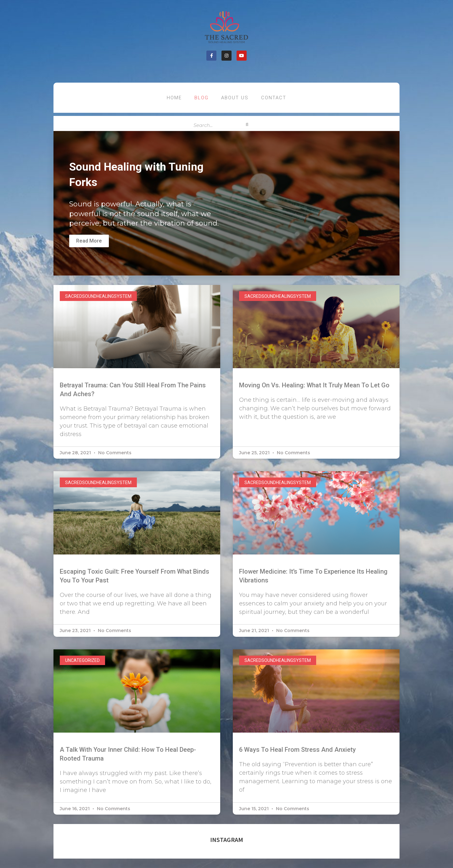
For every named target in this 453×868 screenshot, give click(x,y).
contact (274, 98)
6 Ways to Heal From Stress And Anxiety (297, 750)
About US (235, 98)
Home (174, 98)
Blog (201, 98)
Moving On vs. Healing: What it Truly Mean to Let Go (314, 385)
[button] (221, 271)
